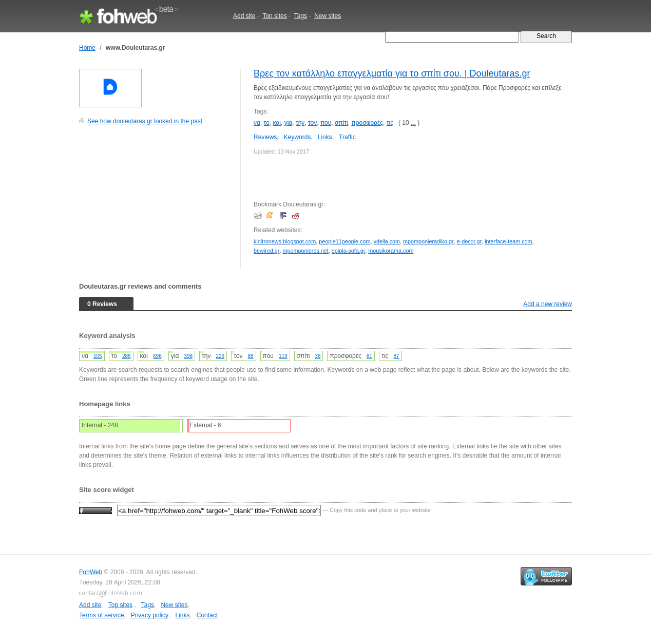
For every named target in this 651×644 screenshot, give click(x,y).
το (267, 123)
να (257, 123)
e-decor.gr (470, 241)
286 (127, 356)
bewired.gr (266, 251)
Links (325, 137)
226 (220, 356)
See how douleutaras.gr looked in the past (145, 121)
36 (318, 356)
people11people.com (344, 241)
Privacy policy (150, 615)
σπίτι (341, 123)
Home (87, 48)
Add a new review (548, 304)
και (277, 123)
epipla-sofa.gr (348, 251)
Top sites (274, 16)
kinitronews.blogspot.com (285, 241)
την (300, 123)
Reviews (265, 137)
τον (312, 123)
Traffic (347, 137)
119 (283, 356)
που (326, 123)
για (289, 123)
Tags (301, 16)
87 (396, 356)
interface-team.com (508, 241)
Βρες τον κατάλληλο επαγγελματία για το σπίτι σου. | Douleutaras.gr (392, 73)
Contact (207, 615)
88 (250, 356)
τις (390, 123)
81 (369, 356)
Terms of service (101, 615)
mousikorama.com (391, 251)
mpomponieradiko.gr (428, 241)
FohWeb (91, 572)
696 (157, 356)
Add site (244, 16)
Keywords (298, 137)
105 (98, 356)
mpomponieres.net (305, 251)
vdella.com (387, 241)
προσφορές (367, 123)
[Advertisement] (156, 202)
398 (188, 356)
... (413, 123)
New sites (328, 16)
